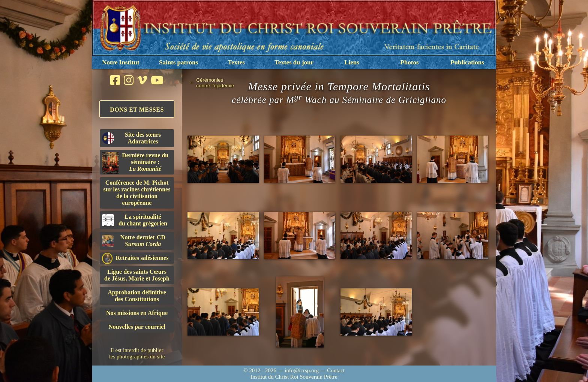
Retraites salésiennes (135, 258)
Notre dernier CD (134, 241)
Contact (336, 370)
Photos (409, 62)
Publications (467, 62)
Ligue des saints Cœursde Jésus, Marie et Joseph (137, 275)
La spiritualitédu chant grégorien (135, 220)
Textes (236, 62)
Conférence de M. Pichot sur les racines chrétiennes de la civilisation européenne (137, 193)
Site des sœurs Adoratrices (131, 138)
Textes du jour (294, 62)
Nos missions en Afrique (137, 313)
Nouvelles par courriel (137, 327)
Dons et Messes (137, 110)
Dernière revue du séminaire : (135, 163)
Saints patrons (178, 62)
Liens (352, 62)
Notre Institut (121, 62)
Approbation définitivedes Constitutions (137, 296)
